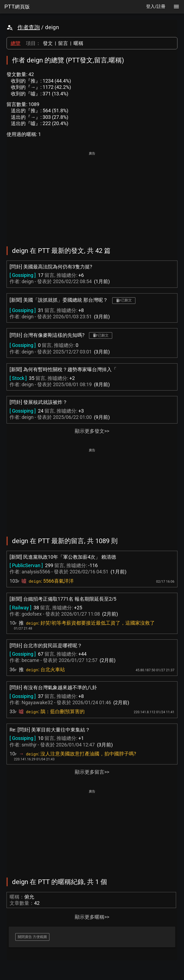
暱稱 (78, 43)
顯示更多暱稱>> (92, 917)
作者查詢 (29, 27)
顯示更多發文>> (92, 431)
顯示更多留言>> (92, 772)
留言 (63, 43)
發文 (48, 43)
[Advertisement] (92, 195)
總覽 (16, 43)
